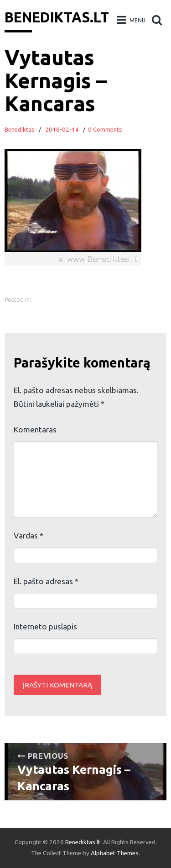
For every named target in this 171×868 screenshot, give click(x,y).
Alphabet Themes (115, 853)
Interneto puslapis (45, 626)
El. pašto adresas (46, 581)
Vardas (28, 535)
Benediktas (20, 130)
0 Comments (105, 130)
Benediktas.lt (57, 17)
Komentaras (35, 429)
